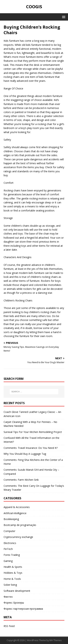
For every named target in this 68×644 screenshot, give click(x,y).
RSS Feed (9, 626)
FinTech (8, 549)
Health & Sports (13, 567)
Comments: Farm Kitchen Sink (21, 480)
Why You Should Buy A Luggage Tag (25, 454)
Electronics (10, 543)
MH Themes (55, 640)
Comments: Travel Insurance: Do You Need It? (31, 448)
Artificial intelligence (15, 513)
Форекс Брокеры (14, 603)
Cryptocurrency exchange (18, 537)
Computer (9, 531)
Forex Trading (12, 555)
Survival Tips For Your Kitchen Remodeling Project (33, 432)
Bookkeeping (11, 519)
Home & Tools (12, 579)
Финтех (8, 597)
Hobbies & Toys (13, 573)
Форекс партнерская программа (23, 609)
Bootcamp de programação (20, 525)
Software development (17, 591)
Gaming (8, 561)
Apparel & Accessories (17, 507)
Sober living (10, 585)
